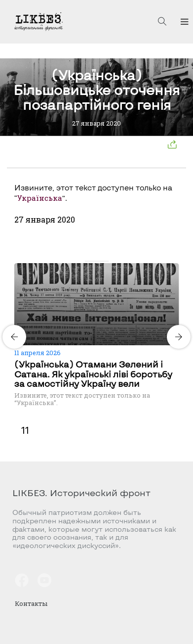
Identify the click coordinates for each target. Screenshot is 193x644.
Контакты (31, 603)
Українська (40, 198)
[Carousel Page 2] (94, 261)
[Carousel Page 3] (100, 261)
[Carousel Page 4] (106, 261)
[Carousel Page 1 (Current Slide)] (88, 261)
